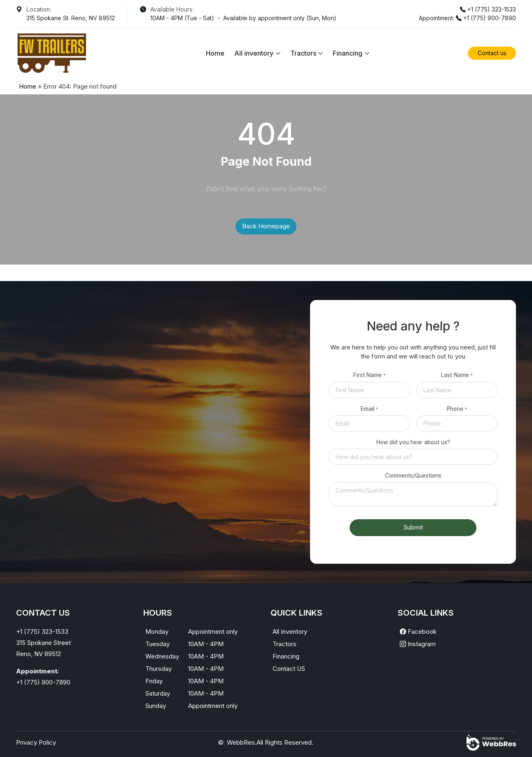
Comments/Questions (413, 476)
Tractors (303, 53)
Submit (413, 527)
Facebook (418, 632)
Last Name (457, 375)
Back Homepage (266, 226)
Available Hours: (172, 9)
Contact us (492, 53)
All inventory (254, 53)
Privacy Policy (36, 742)
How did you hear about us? (413, 442)
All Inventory (290, 632)
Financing (348, 53)
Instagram (418, 644)
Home (215, 53)
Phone (457, 409)
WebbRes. (242, 742)
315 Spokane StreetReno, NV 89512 (43, 648)
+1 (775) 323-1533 (492, 9)
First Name (369, 375)
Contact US (289, 669)
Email (369, 409)
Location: (39, 9)
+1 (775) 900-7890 (490, 18)
